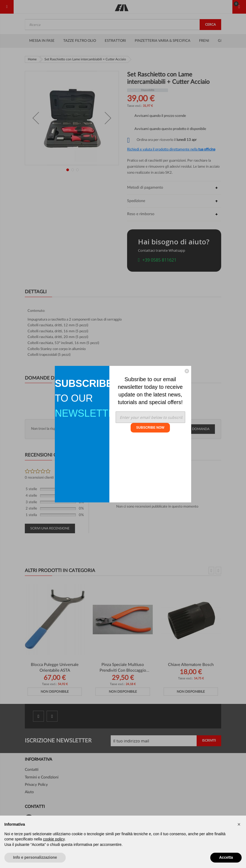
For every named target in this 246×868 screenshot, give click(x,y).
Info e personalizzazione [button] (35, 857)
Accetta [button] (226, 857)
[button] (239, 824)
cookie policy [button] (54, 839)
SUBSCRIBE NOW (150, 428)
